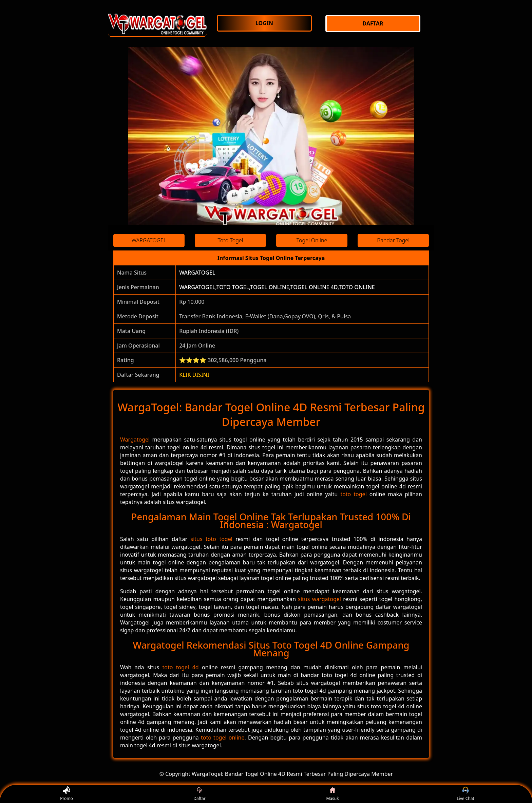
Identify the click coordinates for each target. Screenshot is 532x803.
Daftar (199, 794)
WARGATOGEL (197, 273)
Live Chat (465, 794)
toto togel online (223, 737)
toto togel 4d (180, 667)
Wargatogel (135, 440)
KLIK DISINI (194, 375)
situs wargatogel (319, 599)
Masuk (332, 794)
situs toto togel (211, 539)
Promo (66, 794)
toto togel (353, 494)
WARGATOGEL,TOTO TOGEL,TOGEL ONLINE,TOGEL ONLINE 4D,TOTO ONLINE (277, 287)
